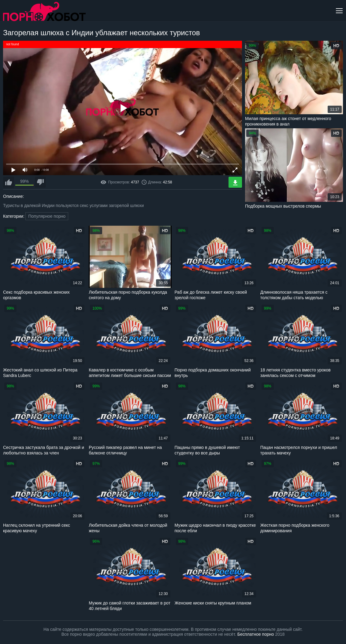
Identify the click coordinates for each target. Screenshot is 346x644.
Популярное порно (47, 216)
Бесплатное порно (256, 634)
